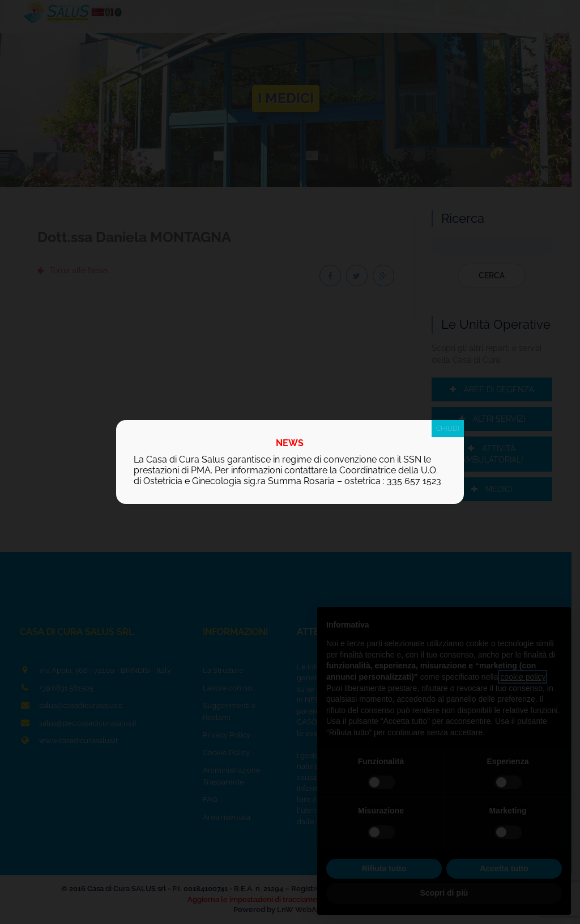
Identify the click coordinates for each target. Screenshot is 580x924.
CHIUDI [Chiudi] (448, 429)
